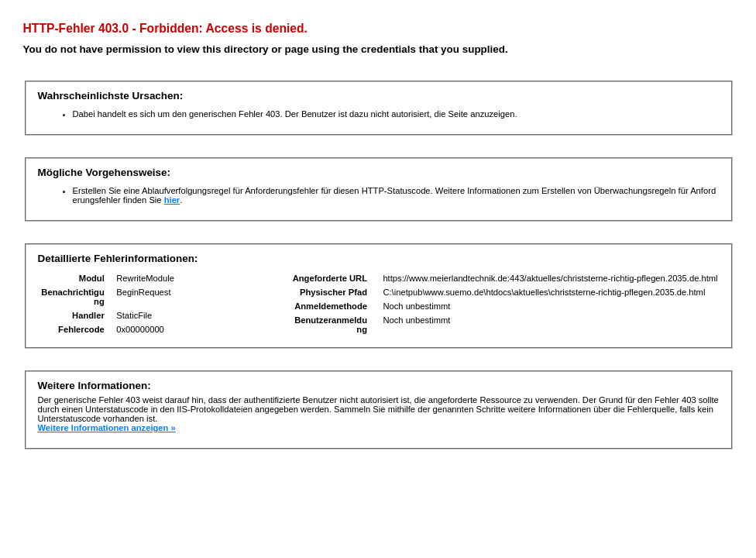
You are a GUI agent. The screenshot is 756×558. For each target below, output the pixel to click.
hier (172, 200)
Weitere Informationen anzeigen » (107, 428)
